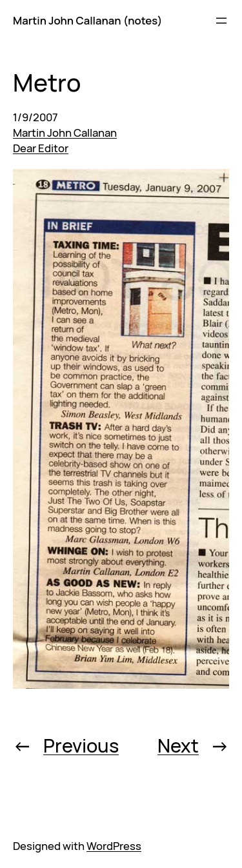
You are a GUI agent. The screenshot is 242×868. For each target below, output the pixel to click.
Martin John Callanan (65, 133)
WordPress (114, 846)
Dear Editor (41, 148)
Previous (81, 745)
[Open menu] (221, 21)
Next (178, 745)
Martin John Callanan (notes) (87, 20)
